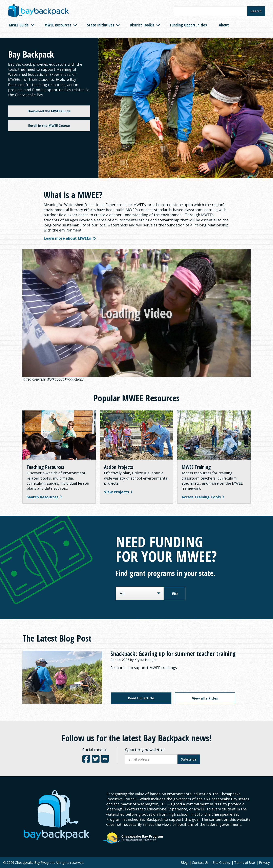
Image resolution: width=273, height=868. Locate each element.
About (224, 25)
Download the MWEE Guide (49, 111)
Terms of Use (245, 863)
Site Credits (221, 863)
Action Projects (119, 467)
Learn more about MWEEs (70, 238)
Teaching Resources (45, 467)
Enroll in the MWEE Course (49, 126)
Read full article (141, 698)
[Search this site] (210, 11)
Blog (184, 863)
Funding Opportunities (188, 25)
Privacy (264, 863)
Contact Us (200, 863)
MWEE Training (196, 467)
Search (256, 11)
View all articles (205, 698)
